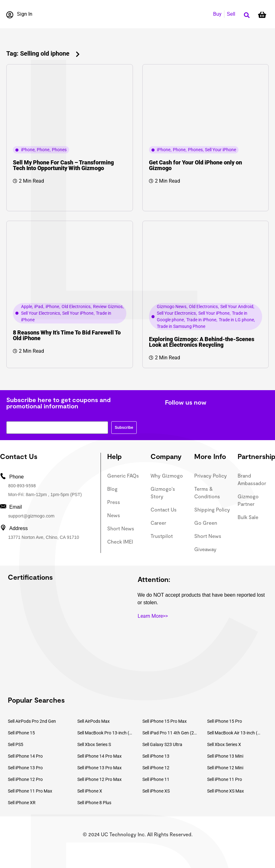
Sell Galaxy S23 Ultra (162, 744)
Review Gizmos (108, 307)
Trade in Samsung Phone (181, 326)
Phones (59, 150)
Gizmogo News (172, 307)
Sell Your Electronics (41, 313)
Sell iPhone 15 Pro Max (165, 721)
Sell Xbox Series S (94, 744)
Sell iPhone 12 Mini (225, 768)
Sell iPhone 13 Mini (225, 756)
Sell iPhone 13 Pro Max (99, 768)
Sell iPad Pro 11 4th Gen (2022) (170, 733)
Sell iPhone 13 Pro (25, 768)
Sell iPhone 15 (21, 733)
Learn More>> (153, 616)
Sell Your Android (237, 307)
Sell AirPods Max (93, 721)
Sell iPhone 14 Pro (25, 756)
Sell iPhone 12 (156, 768)
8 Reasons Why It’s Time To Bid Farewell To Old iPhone (67, 335)
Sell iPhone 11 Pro (225, 779)
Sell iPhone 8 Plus (94, 803)
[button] (247, 15)
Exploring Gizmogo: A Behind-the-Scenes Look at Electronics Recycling (202, 342)
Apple (27, 307)
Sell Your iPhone (220, 150)
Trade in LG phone (236, 320)
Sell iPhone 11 (156, 779)
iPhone (28, 150)
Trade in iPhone (201, 320)
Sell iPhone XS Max (225, 791)
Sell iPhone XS (156, 791)
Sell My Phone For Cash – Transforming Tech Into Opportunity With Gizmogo (63, 165)
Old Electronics (76, 307)
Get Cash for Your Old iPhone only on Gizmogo (195, 165)
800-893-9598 (22, 486)
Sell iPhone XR (22, 803)
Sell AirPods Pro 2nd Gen (32, 721)
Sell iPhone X (90, 791)
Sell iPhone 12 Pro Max (99, 779)
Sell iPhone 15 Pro (225, 721)
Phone (43, 150)
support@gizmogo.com (31, 516)
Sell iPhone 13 (156, 756)
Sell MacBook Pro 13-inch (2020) (105, 733)
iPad (39, 307)
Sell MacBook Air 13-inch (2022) (235, 733)
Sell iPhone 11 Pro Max (30, 791)
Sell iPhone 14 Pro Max (99, 756)
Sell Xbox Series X (224, 744)
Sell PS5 (16, 744)
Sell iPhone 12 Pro (25, 779)
